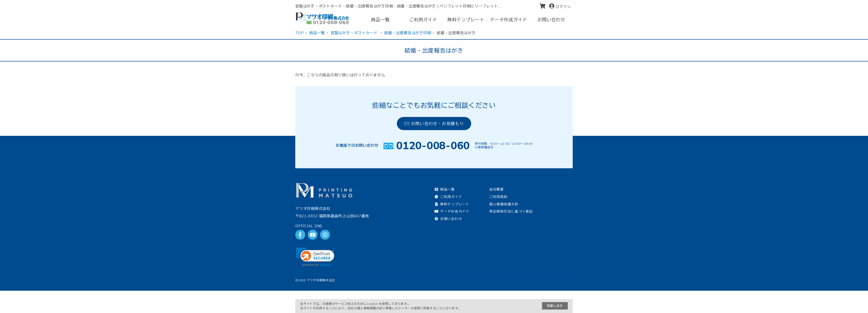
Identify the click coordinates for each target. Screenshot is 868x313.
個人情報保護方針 (504, 204)
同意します (555, 306)
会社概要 (497, 189)
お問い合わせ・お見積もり (434, 124)
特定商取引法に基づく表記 (511, 211)
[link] (315, 257)
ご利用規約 (498, 197)
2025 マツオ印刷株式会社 (317, 280)
